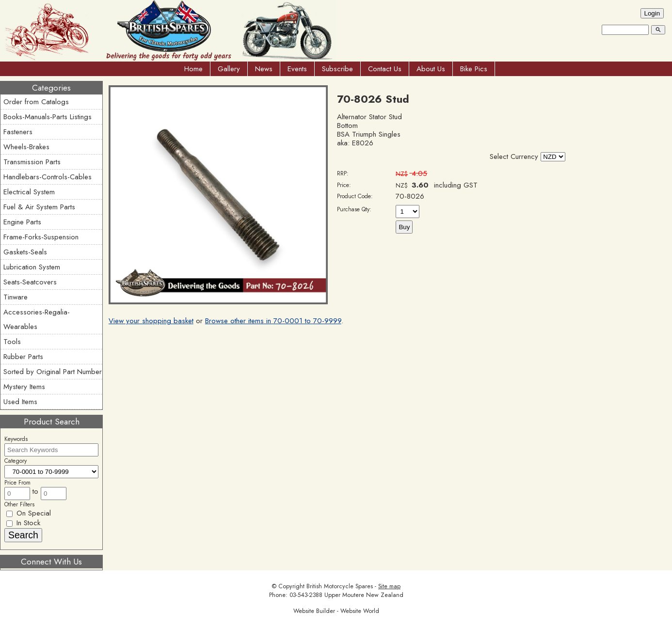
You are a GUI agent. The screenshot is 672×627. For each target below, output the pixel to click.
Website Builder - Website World (336, 611)
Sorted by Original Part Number (53, 372)
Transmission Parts (32, 162)
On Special (29, 513)
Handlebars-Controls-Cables (48, 177)
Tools (12, 342)
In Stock (23, 523)
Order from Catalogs (36, 102)
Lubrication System (32, 267)
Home (193, 69)
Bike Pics (474, 69)
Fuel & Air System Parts (39, 207)
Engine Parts (22, 222)
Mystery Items (24, 387)
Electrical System (29, 192)
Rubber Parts (23, 357)
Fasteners (18, 132)
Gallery (229, 69)
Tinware (16, 297)
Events (297, 69)
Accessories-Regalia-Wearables (37, 319)
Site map (389, 586)
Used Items (20, 402)
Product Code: (355, 196)
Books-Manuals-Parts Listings (48, 117)
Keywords (16, 439)
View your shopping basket (151, 321)
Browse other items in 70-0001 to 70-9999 (273, 321)
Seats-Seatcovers (30, 282)
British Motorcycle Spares (340, 586)
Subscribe (337, 69)
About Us (431, 69)
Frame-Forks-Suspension (41, 237)
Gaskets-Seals (25, 252)
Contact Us (385, 69)
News (264, 69)
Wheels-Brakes (26, 147)
